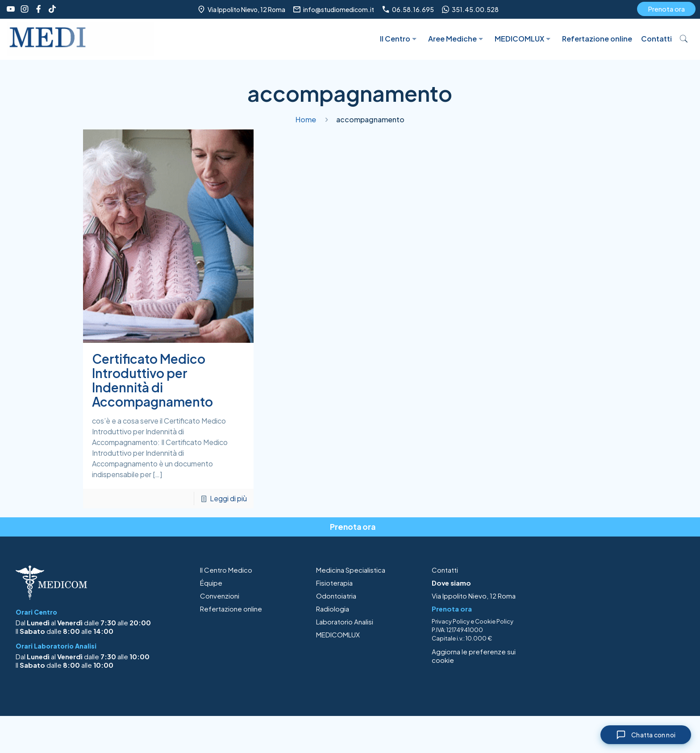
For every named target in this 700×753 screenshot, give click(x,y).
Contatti (445, 570)
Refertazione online (231, 609)
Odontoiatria (336, 596)
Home (306, 119)
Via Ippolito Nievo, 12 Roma (474, 596)
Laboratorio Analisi (345, 622)
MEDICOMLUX (338, 634)
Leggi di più (228, 498)
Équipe (211, 583)
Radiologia (333, 609)
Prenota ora (666, 9)
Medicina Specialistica (351, 570)
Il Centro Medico (226, 570)
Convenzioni (220, 596)
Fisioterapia (334, 583)
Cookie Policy (494, 621)
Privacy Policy (451, 621)
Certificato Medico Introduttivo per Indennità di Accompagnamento (152, 380)
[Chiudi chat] (646, 735)
